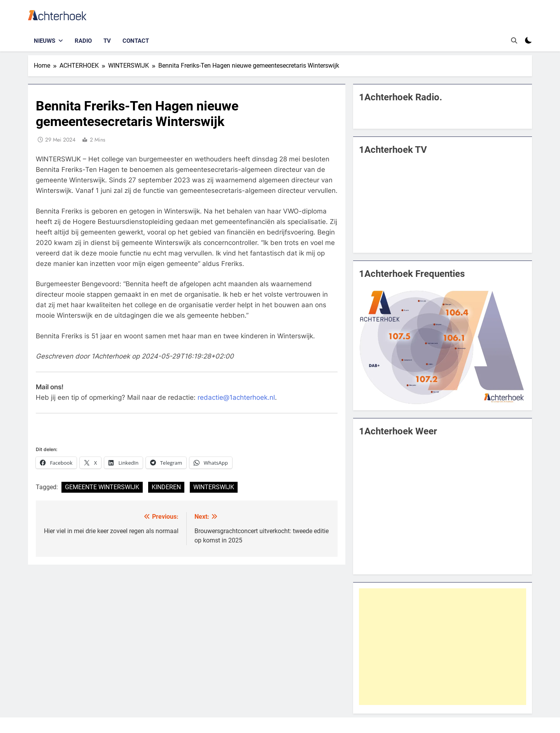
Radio (83, 41)
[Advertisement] (443, 647)
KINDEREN (166, 487)
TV (107, 41)
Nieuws (45, 41)
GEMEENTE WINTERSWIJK (102, 487)
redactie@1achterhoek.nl (236, 397)
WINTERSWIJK (214, 487)
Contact (136, 41)
